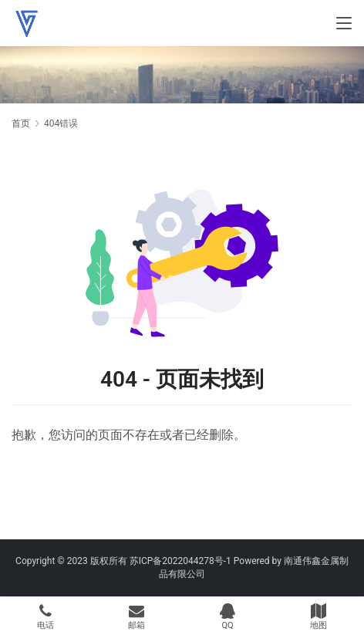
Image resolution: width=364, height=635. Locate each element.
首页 (21, 123)
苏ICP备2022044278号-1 (180, 561)
